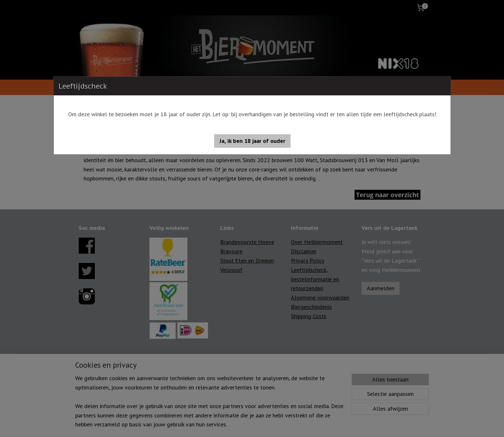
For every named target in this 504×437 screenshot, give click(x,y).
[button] (252, 141)
